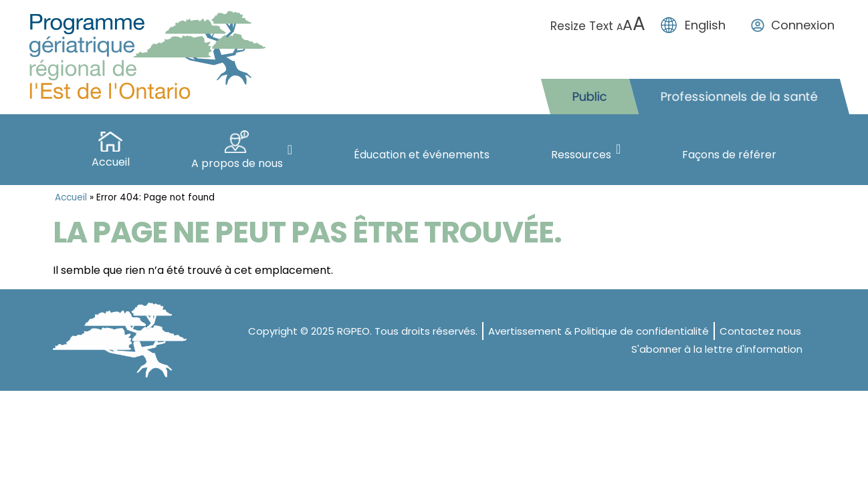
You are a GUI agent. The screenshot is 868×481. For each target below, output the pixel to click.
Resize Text (600, 26)
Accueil (71, 197)
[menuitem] (696, 25)
